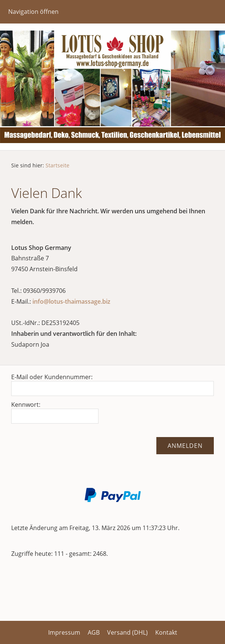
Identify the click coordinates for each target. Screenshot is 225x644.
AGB (94, 632)
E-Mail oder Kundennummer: (52, 377)
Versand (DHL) (127, 632)
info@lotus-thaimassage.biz (71, 301)
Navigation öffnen (33, 12)
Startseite (57, 165)
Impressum (64, 632)
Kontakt (166, 632)
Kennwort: (26, 405)
